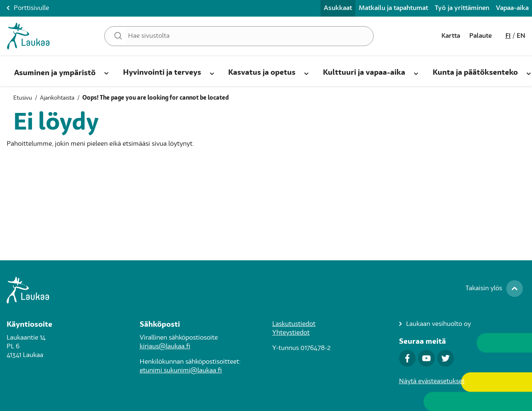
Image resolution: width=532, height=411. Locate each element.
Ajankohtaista (57, 98)
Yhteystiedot (291, 333)
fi (508, 36)
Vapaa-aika (512, 8)
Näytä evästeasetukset (432, 382)
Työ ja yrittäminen (462, 8)
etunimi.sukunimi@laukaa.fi (181, 371)
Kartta (451, 36)
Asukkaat (338, 8)
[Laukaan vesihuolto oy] (435, 324)
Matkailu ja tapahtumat (393, 8)
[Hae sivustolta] (239, 36)
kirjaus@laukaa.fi (165, 347)
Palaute (480, 36)
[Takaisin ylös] (494, 289)
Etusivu (23, 98)
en (521, 36)
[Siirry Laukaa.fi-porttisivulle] (266, 290)
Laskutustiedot (294, 324)
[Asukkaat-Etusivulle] (28, 36)
